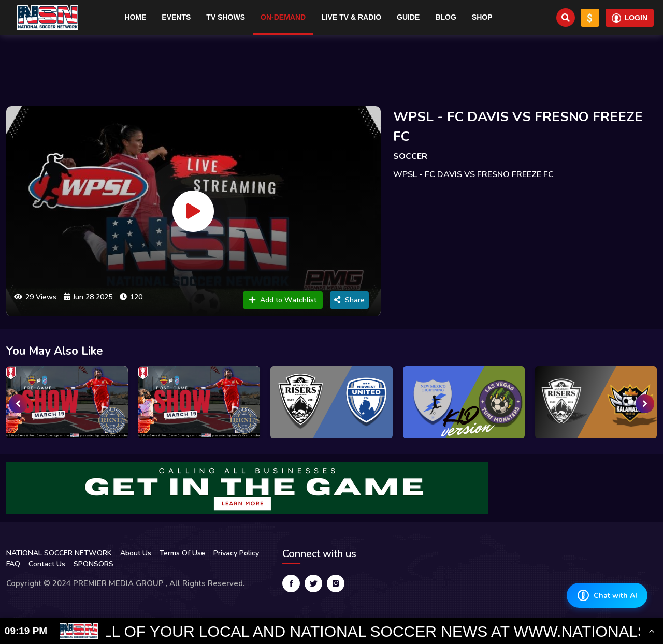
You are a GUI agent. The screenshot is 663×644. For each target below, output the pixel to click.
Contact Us (47, 564)
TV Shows (226, 17)
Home (135, 17)
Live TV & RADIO (351, 17)
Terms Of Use (182, 553)
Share (349, 300)
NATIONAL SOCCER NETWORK (59, 553)
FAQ (13, 564)
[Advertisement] (331, 66)
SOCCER (410, 156)
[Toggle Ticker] (652, 631)
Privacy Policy (236, 553)
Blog (445, 17)
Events (176, 17)
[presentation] (18, 404)
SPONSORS (93, 564)
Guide (408, 17)
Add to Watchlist (283, 300)
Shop (482, 17)
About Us (136, 553)
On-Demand (283, 17)
